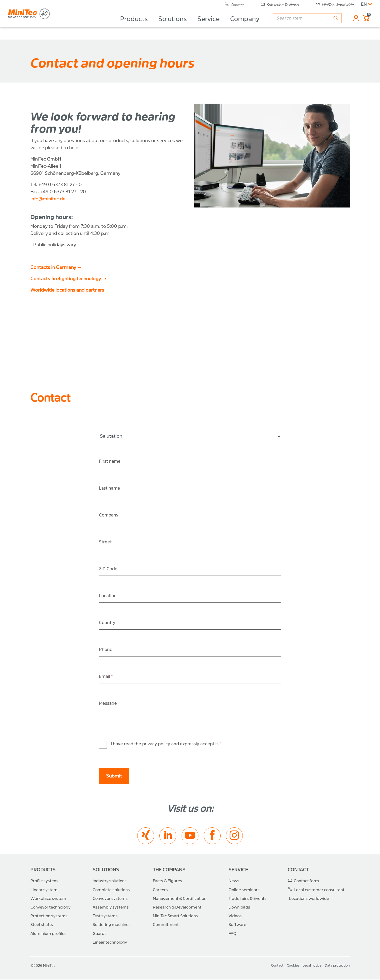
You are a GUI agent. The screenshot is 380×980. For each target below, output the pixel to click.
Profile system (44, 881)
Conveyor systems (110, 899)
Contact (298, 870)
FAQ (232, 934)
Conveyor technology (50, 908)
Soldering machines (112, 925)
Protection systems (49, 916)
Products (131, 25)
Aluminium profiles (48, 934)
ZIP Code (109, 569)
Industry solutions (110, 881)
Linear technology (110, 943)
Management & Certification (180, 899)
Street (106, 542)
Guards (100, 934)
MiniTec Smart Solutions (175, 916)
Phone (106, 650)
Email (106, 677)
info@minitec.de (48, 199)
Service (206, 25)
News (234, 881)
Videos (235, 916)
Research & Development (177, 908)
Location (108, 596)
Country (108, 623)
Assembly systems (111, 908)
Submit (114, 777)
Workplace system (48, 899)
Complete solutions (111, 890)
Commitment (166, 925)
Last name (110, 488)
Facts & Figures (167, 881)
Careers (160, 890)
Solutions (170, 25)
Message (109, 704)
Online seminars (244, 890)
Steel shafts (42, 925)
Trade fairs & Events (248, 899)
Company (242, 25)
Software (237, 925)
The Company (169, 870)
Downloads (239, 908)
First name (111, 462)
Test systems (105, 916)
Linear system (44, 890)
